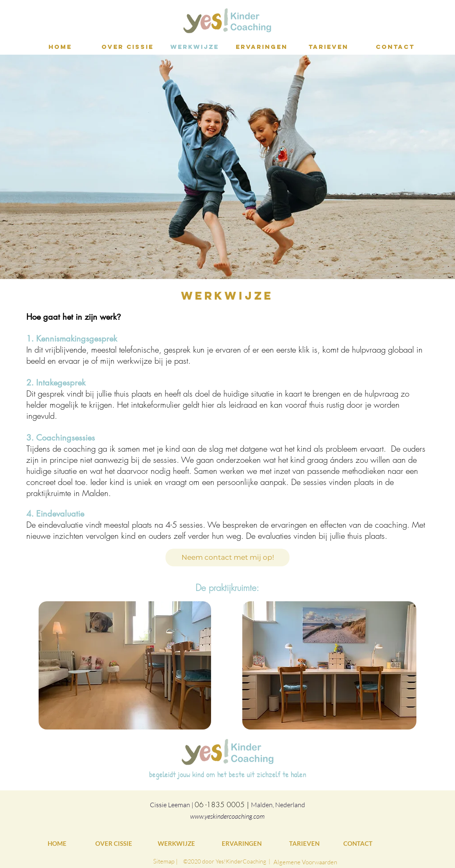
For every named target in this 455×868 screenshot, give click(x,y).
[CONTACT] (359, 843)
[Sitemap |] (165, 861)
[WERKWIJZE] (178, 843)
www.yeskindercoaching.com (227, 816)
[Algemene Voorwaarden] (305, 862)
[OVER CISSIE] (114, 843)
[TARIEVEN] (305, 843)
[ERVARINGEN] (242, 843)
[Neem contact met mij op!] (227, 558)
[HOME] (59, 843)
